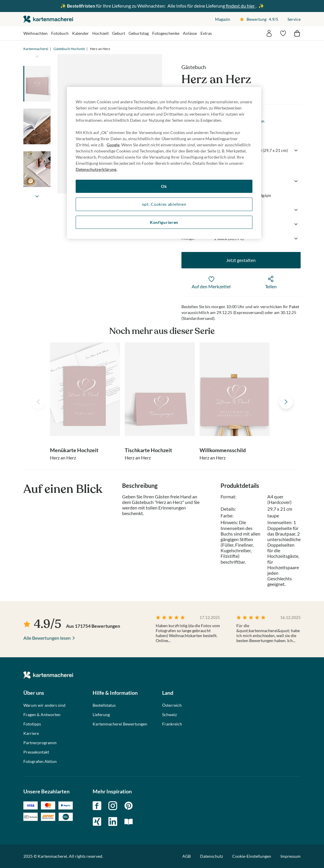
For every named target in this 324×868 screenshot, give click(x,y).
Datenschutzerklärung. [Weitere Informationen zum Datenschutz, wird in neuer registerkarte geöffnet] (96, 169)
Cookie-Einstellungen (252, 856)
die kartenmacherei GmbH (48, 19)
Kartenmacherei (36, 49)
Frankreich (172, 724)
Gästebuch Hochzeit (69, 49)
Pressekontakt (36, 752)
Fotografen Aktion (40, 761)
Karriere (31, 733)
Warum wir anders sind (44, 705)
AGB (187, 856)
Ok (164, 186)
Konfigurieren (164, 222)
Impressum (291, 856)
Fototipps (32, 724)
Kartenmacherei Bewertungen (120, 724)
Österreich (172, 705)
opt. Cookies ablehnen (164, 204)
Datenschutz (212, 856)
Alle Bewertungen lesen (47, 638)
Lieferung (101, 715)
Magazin (223, 19)
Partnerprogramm (40, 743)
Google (113, 145)
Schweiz (169, 715)
